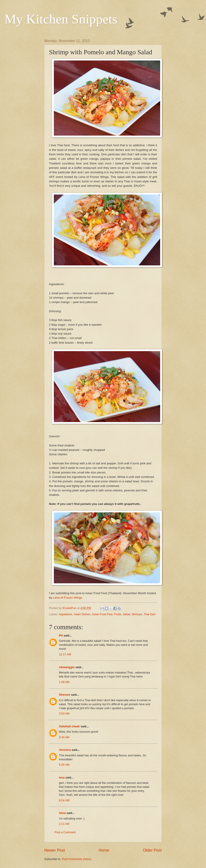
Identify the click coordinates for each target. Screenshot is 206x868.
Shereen (65, 695)
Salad (127, 614)
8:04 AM (64, 800)
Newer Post (55, 850)
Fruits (118, 614)
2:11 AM (64, 824)
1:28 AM (64, 682)
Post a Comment (65, 832)
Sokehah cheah (69, 726)
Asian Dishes (82, 614)
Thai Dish (150, 614)
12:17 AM (65, 654)
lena (62, 778)
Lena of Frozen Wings (68, 598)
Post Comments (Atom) (77, 859)
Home (104, 850)
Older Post (152, 850)
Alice (62, 813)
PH (61, 635)
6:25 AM (64, 765)
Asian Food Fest (102, 614)
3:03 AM (64, 713)
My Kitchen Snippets (61, 19)
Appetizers (65, 614)
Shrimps (137, 614)
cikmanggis (67, 667)
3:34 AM (64, 737)
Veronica (65, 750)
